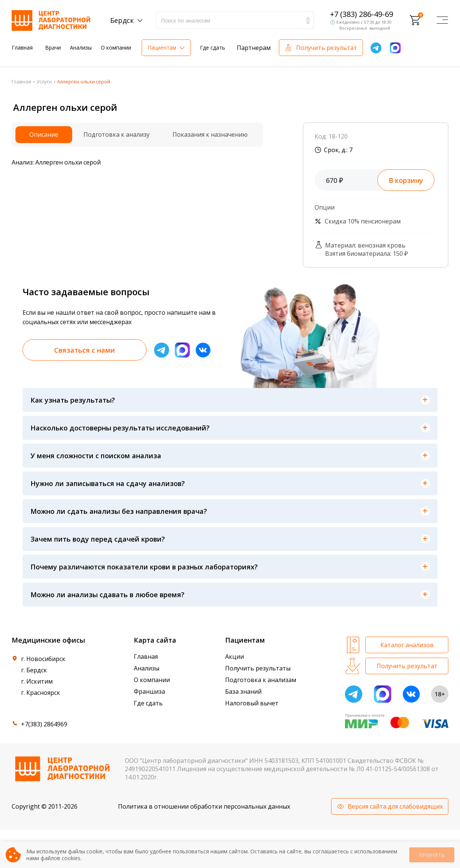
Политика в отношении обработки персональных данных (204, 806)
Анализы (81, 48)
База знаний (243, 691)
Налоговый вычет (252, 703)
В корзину (406, 180)
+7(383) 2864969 (44, 724)
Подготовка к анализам (261, 680)
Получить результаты (258, 668)
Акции (235, 657)
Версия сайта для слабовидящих (395, 806)
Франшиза (149, 691)
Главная (22, 48)
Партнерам (254, 48)
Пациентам (162, 48)
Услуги (44, 82)
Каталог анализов (407, 645)
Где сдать (213, 48)
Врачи (53, 48)
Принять (432, 855)
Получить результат (327, 48)
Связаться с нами (85, 350)
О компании (116, 48)
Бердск (122, 20)
